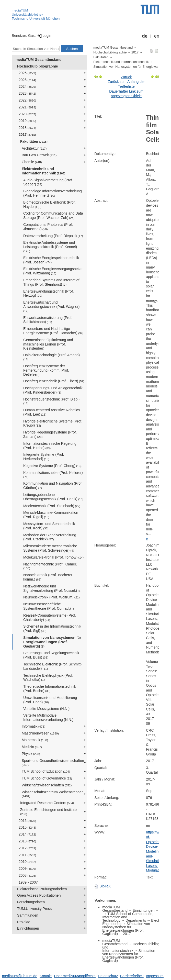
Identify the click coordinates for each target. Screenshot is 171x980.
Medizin (32, 747)
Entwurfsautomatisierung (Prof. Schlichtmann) (48, 320)
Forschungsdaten (31, 902)
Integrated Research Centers (47, 803)
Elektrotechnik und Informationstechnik (44, 171)
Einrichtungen (28, 928)
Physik (31, 754)
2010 (27, 862)
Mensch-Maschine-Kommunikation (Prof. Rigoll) (51, 515)
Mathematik (35, 740)
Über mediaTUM (67, 976)
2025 (27, 80)
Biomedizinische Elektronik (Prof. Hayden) (49, 204)
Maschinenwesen (40, 733)
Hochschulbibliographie (37, 66)
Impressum (155, 976)
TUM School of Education (46, 771)
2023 (27, 93)
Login (44, 36)
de (145, 36)
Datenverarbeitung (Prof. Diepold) (53, 236)
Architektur (34, 148)
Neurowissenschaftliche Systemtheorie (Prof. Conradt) (49, 606)
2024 (27, 86)
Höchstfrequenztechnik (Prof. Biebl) (51, 401)
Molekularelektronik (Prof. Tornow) (53, 557)
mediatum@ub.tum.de (20, 976)
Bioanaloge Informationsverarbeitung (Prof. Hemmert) (53, 193)
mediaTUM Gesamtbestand (39, 60)
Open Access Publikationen (39, 895)
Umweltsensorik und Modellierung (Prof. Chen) (50, 700)
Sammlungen (28, 915)
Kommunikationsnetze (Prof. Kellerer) (53, 475)
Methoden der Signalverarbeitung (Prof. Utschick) (50, 537)
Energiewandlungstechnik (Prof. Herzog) (49, 293)
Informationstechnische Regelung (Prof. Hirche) (50, 446)
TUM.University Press (34, 909)
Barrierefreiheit (132, 976)
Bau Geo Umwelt (39, 155)
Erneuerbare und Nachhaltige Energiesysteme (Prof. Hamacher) (53, 331)
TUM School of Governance (47, 778)
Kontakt (46, 976)
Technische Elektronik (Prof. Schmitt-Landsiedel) (53, 666)
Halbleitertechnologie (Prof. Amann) (52, 357)
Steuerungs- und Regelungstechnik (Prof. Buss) (51, 655)
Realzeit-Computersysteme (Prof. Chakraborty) (50, 617)
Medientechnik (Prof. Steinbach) (52, 506)
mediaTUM (20, 10)
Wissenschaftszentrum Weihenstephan (53, 794)
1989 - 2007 (28, 882)
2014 (27, 834)
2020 (27, 114)
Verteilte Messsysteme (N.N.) (46, 709)
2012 (27, 848)
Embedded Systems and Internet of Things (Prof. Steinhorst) (51, 282)
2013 (27, 841)
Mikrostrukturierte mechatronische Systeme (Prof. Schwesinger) (50, 548)
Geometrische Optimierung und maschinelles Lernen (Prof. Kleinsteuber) (48, 344)
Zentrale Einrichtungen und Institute (48, 812)
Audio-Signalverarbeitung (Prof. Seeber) (48, 182)
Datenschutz (108, 976)
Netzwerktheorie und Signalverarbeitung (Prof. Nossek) (52, 588)
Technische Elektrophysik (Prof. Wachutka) (48, 678)
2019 (27, 121)
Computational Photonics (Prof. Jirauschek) (48, 227)
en (157, 36)
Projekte (24, 922)
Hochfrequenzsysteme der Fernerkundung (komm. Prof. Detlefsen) (46, 370)
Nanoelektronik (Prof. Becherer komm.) (48, 577)
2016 (27, 821)
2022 (27, 100)
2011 (27, 855)
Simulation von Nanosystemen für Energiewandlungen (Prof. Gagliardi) (52, 642)
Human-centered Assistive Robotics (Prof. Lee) (52, 412)
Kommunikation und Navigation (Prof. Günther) (53, 486)
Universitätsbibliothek (27, 14)
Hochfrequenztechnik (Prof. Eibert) (54, 381)
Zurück (126, 77)
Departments (136, 920)
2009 (27, 868)
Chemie (32, 162)
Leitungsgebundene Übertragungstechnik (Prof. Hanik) (53, 497)
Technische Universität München (36, 19)
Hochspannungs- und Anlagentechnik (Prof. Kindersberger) (53, 390)
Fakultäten (34, 141)
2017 (27, 135)
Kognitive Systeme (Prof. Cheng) (52, 466)
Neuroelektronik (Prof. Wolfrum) (52, 597)
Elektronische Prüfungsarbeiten (42, 889)
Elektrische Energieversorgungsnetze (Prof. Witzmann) (53, 271)
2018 (27, 128)
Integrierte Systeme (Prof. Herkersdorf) (44, 457)
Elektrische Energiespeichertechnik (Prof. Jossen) (51, 260)
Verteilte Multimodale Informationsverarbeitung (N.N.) (48, 717)
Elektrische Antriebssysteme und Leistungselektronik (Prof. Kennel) (50, 247)
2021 (27, 107)
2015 (27, 827)
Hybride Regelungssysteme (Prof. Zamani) (50, 434)
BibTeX (102, 886)
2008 (27, 875)
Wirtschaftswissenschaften (47, 785)
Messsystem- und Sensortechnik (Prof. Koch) (49, 526)
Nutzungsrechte (83, 976)
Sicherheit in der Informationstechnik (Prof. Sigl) (52, 628)
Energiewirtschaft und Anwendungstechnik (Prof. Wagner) (51, 306)
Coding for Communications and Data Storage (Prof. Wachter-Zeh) (53, 215)
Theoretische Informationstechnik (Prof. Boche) (50, 689)
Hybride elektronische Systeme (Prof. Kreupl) (53, 423)
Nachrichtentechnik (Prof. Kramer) (50, 566)
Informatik (33, 726)
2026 (27, 73)
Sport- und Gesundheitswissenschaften (53, 762)
